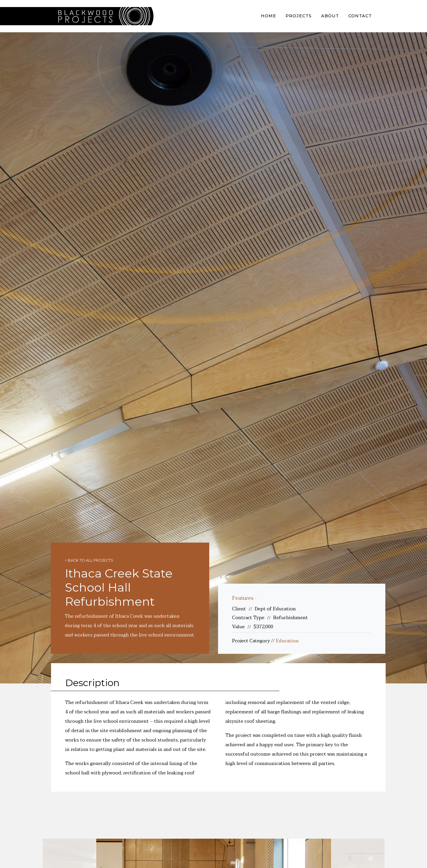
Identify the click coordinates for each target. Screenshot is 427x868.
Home (269, 16)
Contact (360, 16)
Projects (299, 16)
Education (287, 641)
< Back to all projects (89, 560)
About (330, 16)
